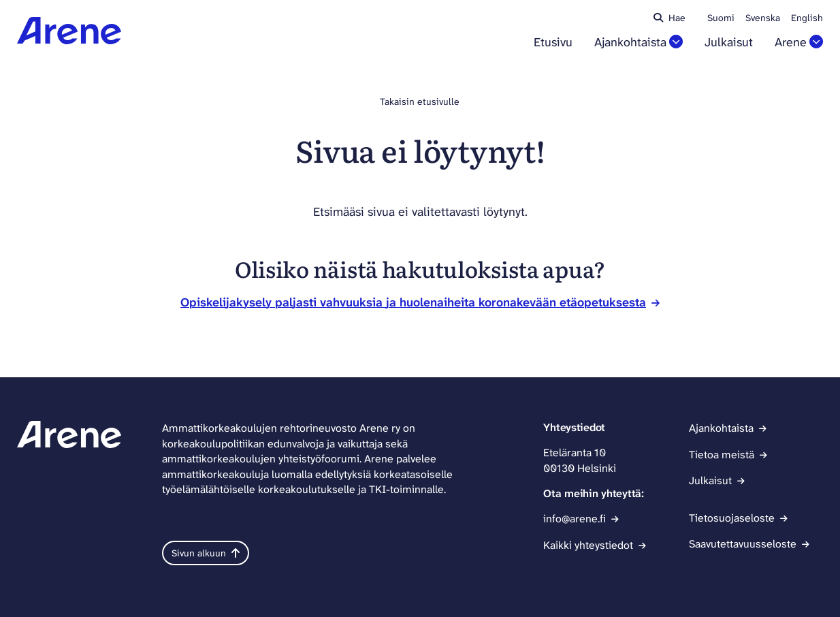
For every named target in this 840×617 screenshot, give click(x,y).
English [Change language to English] (807, 18)
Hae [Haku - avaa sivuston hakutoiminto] (669, 18)
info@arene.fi (575, 519)
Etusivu (553, 43)
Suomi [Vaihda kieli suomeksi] (721, 18)
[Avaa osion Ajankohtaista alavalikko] (676, 42)
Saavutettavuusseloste (743, 544)
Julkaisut (729, 43)
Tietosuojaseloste (732, 518)
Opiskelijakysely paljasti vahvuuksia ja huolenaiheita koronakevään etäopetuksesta (413, 302)
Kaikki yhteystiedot (588, 545)
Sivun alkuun (206, 553)
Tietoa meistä (722, 455)
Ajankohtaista (630, 43)
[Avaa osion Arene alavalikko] (816, 42)
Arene (791, 43)
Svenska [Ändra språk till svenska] (763, 18)
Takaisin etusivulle (420, 101)
